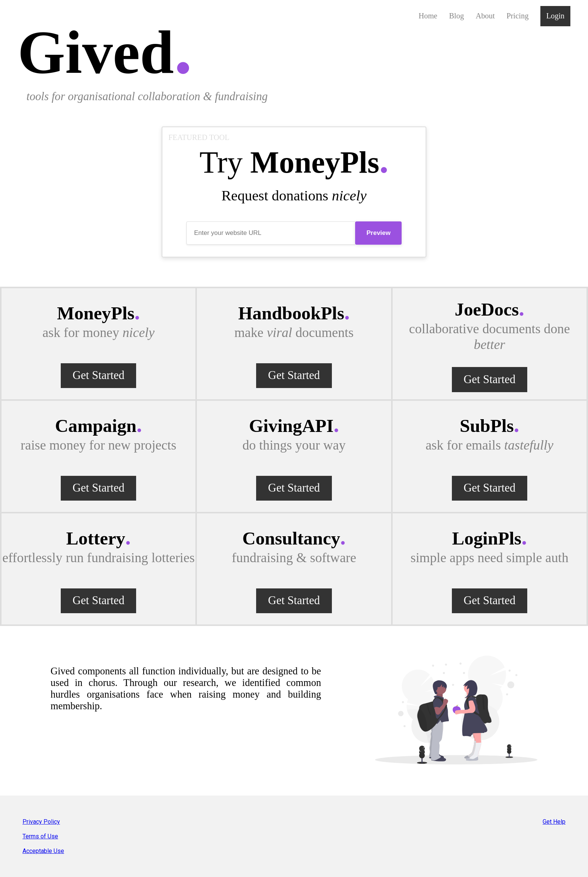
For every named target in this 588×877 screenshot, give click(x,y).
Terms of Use (40, 836)
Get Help (554, 822)
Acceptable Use (43, 851)
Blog (456, 16)
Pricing (518, 16)
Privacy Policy (41, 822)
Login (556, 16)
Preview (378, 233)
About (485, 16)
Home (428, 16)
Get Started (98, 375)
